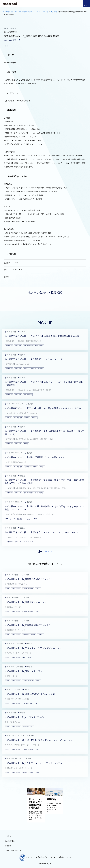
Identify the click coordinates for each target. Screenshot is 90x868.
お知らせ (8, 836)
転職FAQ (51, 799)
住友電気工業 (9, 346)
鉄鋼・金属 (18, 346)
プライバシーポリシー (13, 850)
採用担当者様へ (10, 841)
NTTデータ (8, 418)
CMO (24, 658)
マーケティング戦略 (28, 773)
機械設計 (26, 444)
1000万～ (38, 612)
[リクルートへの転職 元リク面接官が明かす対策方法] (36, 795)
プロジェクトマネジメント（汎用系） (34, 369)
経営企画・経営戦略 (28, 589)
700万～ (42, 467)
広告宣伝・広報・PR (28, 681)
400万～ (36, 519)
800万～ (30, 658)
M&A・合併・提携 (27, 704)
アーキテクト (28, 519)
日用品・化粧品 (16, 589)
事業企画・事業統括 (28, 750)
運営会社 (8, 846)
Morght (7, 589)
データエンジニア (28, 542)
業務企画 (27, 418)
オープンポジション (28, 727)
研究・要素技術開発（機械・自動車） (34, 346)
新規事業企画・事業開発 (31, 467)
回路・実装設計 (28, 395)
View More (45, 551)
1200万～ (34, 418)
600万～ (38, 681)
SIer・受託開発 (18, 418)
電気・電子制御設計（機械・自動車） (34, 493)
